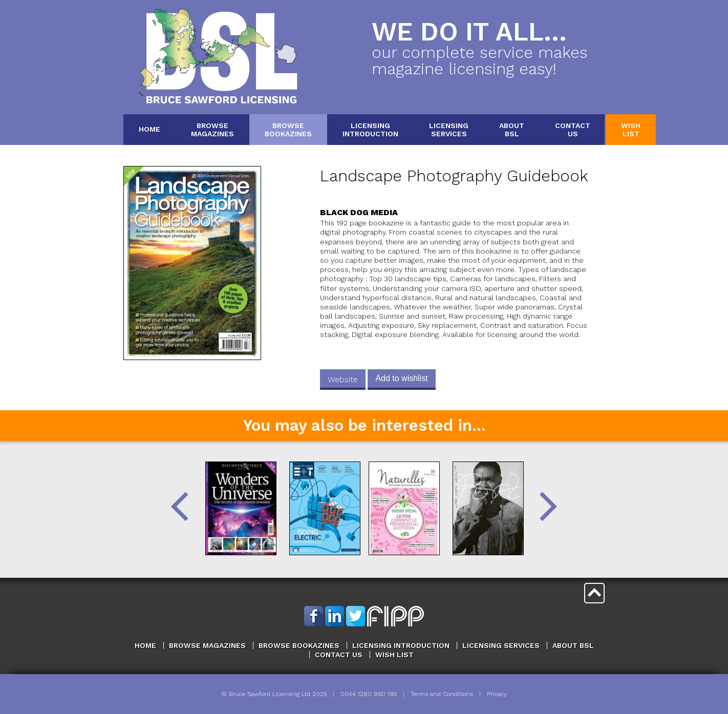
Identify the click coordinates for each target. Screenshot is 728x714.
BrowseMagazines (212, 129)
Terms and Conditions (442, 694)
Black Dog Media (359, 212)
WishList (631, 129)
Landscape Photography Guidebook (454, 176)
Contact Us (339, 655)
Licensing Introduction (401, 645)
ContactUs (573, 129)
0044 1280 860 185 (369, 694)
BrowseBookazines (288, 129)
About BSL (573, 645)
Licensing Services (501, 645)
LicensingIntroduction (370, 129)
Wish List (394, 655)
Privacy (497, 694)
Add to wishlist (401, 378)
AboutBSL (512, 129)
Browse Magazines (207, 645)
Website (343, 379)
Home (149, 129)
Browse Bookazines (299, 645)
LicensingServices (449, 129)
